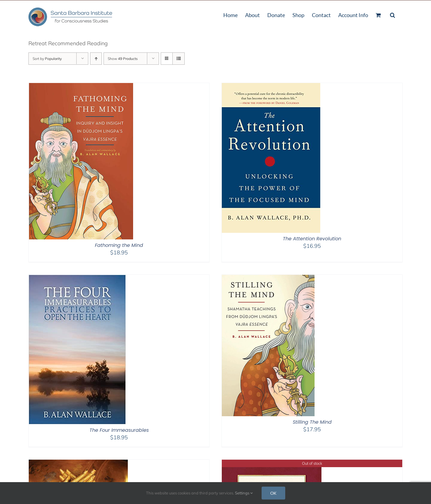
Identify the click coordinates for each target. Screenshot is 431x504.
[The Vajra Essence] (272, 463)
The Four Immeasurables (119, 430)
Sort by (47, 59)
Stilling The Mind (312, 422)
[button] (393, 14)
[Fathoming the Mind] (81, 87)
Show (123, 59)
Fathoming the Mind (119, 245)
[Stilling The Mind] (268, 279)
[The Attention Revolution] (271, 87)
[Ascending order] (96, 59)
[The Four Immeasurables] (77, 279)
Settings (244, 493)
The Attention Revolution (312, 239)
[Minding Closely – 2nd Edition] (78, 463)
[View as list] (179, 59)
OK (273, 493)
